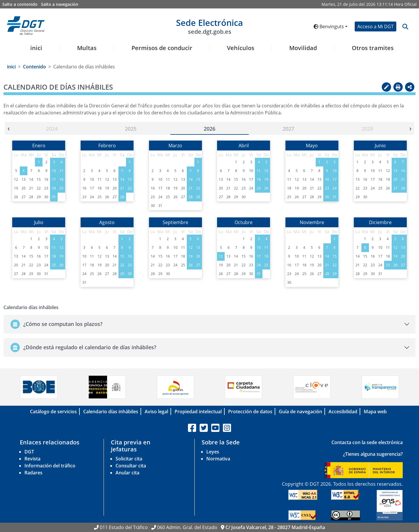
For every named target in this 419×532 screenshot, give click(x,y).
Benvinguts (329, 26)
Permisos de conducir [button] (162, 48)
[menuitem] (34, 52)
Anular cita (127, 473)
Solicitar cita (129, 459)
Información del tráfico (50, 466)
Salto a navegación (60, 4)
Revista (32, 459)
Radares (33, 473)
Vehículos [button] (241, 48)
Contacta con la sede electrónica (367, 442)
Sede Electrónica (210, 26)
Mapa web (375, 412)
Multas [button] (87, 48)
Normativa (218, 459)
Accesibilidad (343, 412)
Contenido (34, 67)
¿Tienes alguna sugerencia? (373, 454)
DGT (29, 452)
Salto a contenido (20, 4)
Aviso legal (156, 412)
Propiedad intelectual (198, 412)
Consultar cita (131, 466)
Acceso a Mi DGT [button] (375, 26)
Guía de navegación (300, 412)
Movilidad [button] (303, 48)
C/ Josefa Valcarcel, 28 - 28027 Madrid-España (275, 527)
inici (36, 48)
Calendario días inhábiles (111, 412)
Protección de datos (250, 412)
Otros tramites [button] (373, 48)
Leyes (213, 452)
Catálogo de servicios (53, 412)
